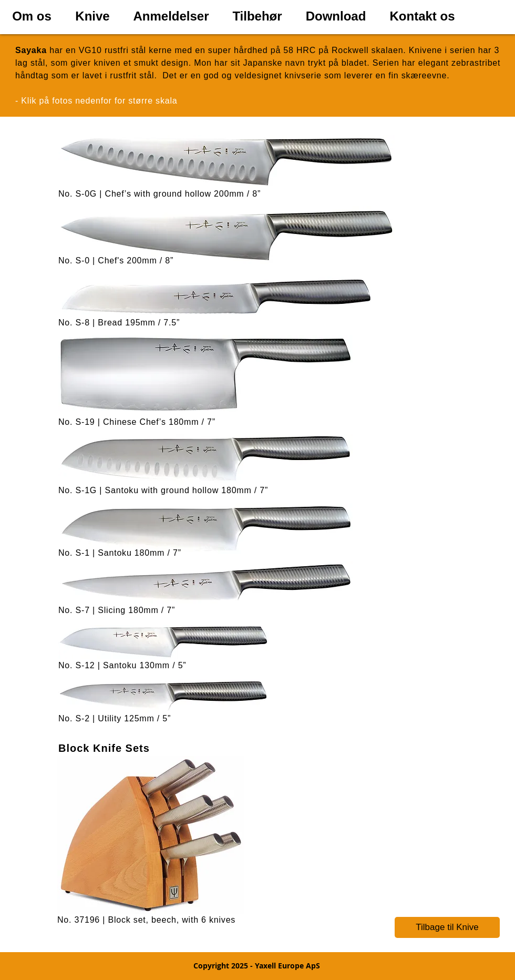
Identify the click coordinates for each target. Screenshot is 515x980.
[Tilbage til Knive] (447, 927)
